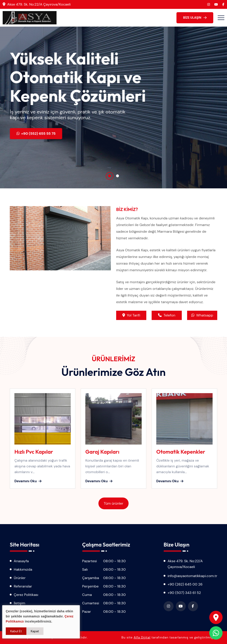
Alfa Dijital (142, 637)
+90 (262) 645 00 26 (185, 584)
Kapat (35, 631)
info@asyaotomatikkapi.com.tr (192, 576)
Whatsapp (202, 315)
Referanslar (23, 586)
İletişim (20, 603)
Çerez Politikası (26, 595)
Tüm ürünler (113, 503)
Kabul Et (16, 631)
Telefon (167, 315)
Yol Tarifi (131, 315)
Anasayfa (21, 561)
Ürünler (20, 578)
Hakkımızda (23, 569)
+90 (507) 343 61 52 (184, 593)
